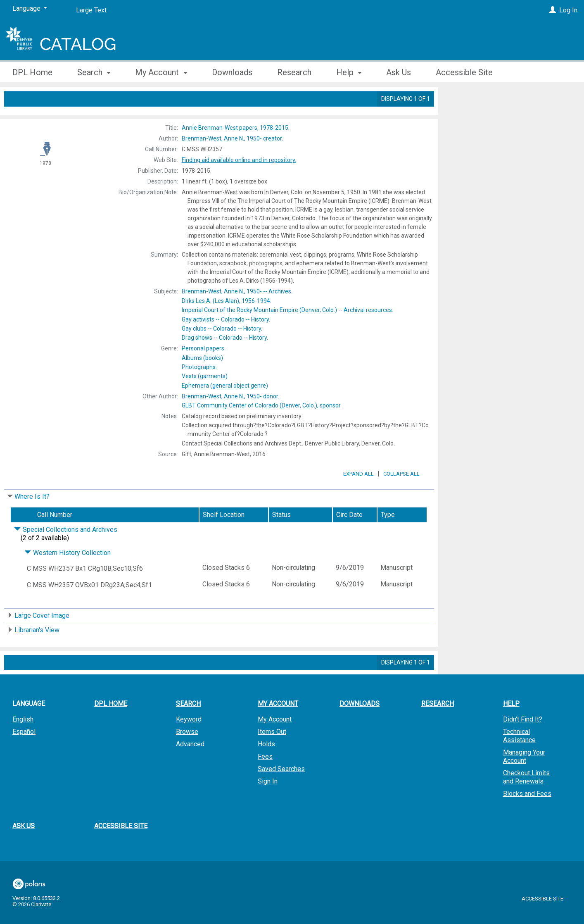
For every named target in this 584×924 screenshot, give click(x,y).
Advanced (190, 767)
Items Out (272, 755)
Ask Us (399, 72)
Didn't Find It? (523, 742)
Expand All (358, 497)
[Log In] (553, 10)
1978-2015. (236, 128)
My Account (275, 742)
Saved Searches (281, 792)
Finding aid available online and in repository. (239, 160)
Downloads (232, 72)
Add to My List (510, 117)
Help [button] (349, 72)
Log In (568, 10)
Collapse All (401, 497)
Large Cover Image (42, 639)
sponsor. (262, 405)
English (23, 742)
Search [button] (94, 72)
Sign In (268, 804)
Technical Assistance (519, 759)
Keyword (189, 742)
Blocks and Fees (527, 817)
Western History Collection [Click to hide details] (68, 576)
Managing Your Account (524, 780)
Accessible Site (464, 72)
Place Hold (470, 100)
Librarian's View (37, 653)
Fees (265, 780)
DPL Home (32, 72)
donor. (230, 396)
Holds (266, 767)
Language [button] (29, 727)
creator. (232, 138)
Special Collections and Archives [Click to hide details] (66, 553)
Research (294, 72)
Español (24, 755)
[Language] (30, 9)
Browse (187, 755)
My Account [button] (161, 72)
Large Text (91, 10)
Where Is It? (32, 520)
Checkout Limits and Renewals (526, 800)
